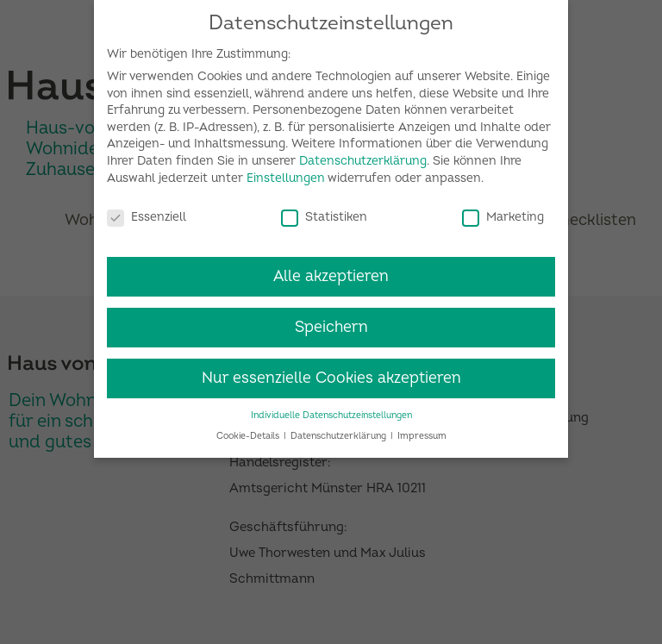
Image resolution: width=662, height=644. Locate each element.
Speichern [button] (331, 321)
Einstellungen (286, 172)
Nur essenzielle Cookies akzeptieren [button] (331, 372)
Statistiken (324, 210)
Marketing (503, 210)
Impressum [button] (422, 430)
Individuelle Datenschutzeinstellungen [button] (331, 409)
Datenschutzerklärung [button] (340, 430)
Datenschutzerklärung (363, 155)
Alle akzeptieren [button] (331, 270)
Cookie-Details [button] (249, 430)
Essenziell (147, 210)
